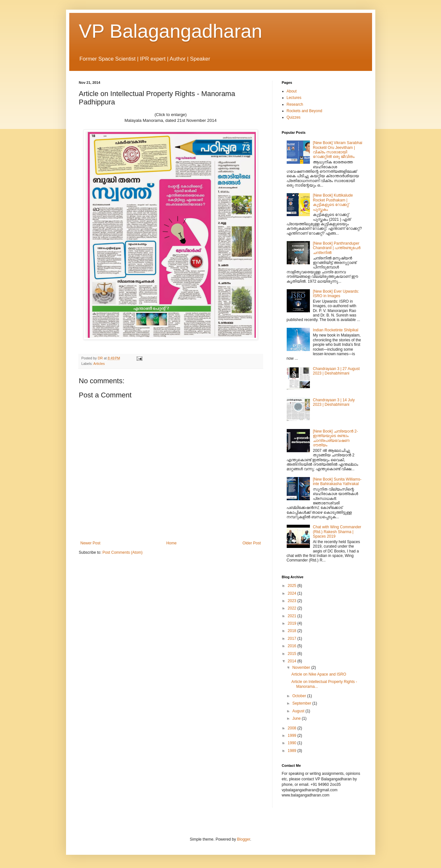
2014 (292, 661)
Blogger (244, 839)
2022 (292, 608)
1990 (292, 743)
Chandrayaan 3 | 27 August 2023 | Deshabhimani (336, 371)
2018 (292, 631)
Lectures (294, 98)
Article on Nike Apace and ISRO (319, 674)
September (302, 703)
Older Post (252, 543)
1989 (292, 751)
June (297, 718)
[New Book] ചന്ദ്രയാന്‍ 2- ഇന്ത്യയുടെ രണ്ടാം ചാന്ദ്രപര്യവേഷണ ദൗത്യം (335, 438)
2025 (292, 586)
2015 (292, 654)
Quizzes (294, 117)
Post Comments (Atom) (123, 552)
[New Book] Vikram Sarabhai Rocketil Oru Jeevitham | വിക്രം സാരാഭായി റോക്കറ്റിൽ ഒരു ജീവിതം (337, 150)
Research (295, 104)
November (302, 668)
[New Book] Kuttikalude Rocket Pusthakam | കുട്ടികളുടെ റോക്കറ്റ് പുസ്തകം (333, 202)
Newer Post (91, 543)
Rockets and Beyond (305, 111)
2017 (292, 639)
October (300, 696)
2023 (292, 601)
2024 (292, 593)
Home (171, 543)
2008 (292, 728)
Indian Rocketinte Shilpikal (336, 330)
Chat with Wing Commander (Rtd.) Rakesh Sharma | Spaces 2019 (337, 532)
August (299, 711)
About (292, 91)
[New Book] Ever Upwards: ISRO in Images (336, 294)
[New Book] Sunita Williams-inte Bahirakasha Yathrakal (337, 482)
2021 (292, 616)
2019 (292, 623)
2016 (292, 646)
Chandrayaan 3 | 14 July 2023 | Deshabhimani (334, 402)
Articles (99, 364)
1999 (292, 736)
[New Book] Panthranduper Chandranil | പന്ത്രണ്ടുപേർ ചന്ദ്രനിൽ (337, 248)
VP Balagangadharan (171, 31)
